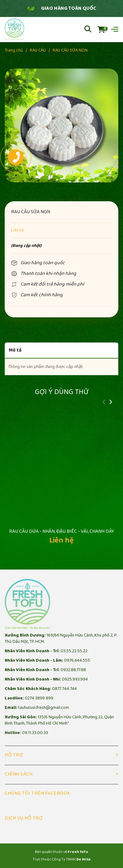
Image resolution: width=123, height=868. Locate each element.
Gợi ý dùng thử (62, 392)
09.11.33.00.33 (35, 733)
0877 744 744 (64, 689)
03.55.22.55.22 (74, 651)
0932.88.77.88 (73, 670)
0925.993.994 (75, 679)
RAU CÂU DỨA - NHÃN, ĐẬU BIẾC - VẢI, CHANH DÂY (62, 531)
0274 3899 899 (39, 698)
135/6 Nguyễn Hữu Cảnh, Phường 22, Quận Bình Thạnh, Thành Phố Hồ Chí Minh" (59, 720)
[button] (110, 403)
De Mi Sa (83, 859)
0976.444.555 (77, 661)
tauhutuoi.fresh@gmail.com (44, 708)
